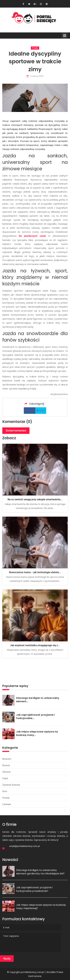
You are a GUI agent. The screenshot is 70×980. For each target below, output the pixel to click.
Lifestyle (7, 804)
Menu (65, 36)
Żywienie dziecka (11, 785)
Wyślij (7, 959)
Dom (5, 791)
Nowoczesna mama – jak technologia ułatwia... (35, 572)
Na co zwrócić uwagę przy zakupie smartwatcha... (35, 499)
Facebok (30, 411)
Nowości (7, 759)
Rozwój (6, 765)
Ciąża (5, 778)
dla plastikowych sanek (32, 236)
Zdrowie (6, 772)
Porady (35, 48)
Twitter (41, 411)
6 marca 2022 (35, 76)
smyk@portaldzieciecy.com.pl (24, 846)
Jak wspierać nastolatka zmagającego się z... (35, 645)
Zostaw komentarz (16, 431)
